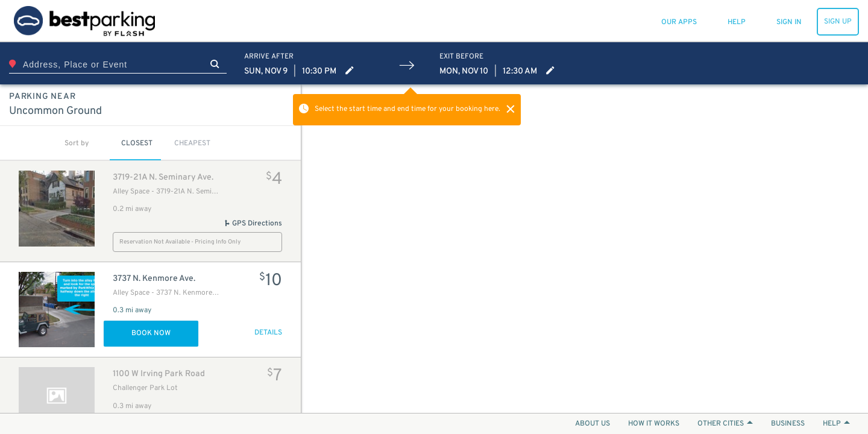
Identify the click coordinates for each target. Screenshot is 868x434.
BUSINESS (788, 424)
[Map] (585, 249)
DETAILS (268, 333)
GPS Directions (253, 224)
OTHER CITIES (725, 424)
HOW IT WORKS (654, 424)
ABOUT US (593, 424)
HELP (836, 424)
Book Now (151, 333)
